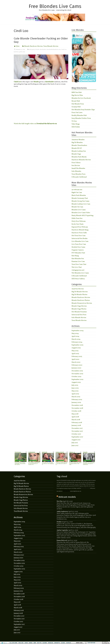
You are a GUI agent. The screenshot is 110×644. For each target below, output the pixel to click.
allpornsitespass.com (78, 480)
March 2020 (76, 362)
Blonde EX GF (77, 148)
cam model (71, 486)
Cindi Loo (64, 50)
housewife (67, 486)
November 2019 (77, 374)
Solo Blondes (76, 171)
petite (21, 52)
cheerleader (43, 50)
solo (88, 482)
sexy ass (84, 482)
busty (73, 482)
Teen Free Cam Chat (79, 264)
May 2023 (75, 351)
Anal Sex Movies (78, 289)
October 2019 (76, 377)
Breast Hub (76, 101)
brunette (94, 480)
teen (24, 52)
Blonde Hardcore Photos (81, 300)
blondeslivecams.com (67, 480)
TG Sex (74, 121)
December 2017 (77, 428)
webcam (88, 484)
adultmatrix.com (60, 484)
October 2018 (76, 411)
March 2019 (76, 397)
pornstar (86, 480)
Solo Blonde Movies (79, 318)
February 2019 (77, 400)
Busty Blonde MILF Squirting (82, 216)
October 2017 (76, 434)
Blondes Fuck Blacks (79, 157)
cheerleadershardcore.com (54, 50)
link (109, 618)
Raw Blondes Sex (78, 259)
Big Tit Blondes (77, 143)
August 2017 (76, 440)
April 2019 (75, 394)
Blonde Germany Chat (80, 198)
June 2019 (75, 388)
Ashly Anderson (62, 512)
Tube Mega (76, 124)
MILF (90, 486)
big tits (65, 484)
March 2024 (76, 339)
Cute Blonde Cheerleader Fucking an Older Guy (41, 40)
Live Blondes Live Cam (80, 241)
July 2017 (75, 443)
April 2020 (75, 359)
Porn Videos (76, 163)
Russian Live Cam (78, 261)
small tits (79, 488)
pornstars (76, 486)
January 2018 (76, 425)
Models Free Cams (78, 247)
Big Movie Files (77, 95)
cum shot (63, 486)
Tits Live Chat (77, 267)
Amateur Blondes (78, 140)
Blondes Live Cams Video (81, 213)
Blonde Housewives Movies (82, 303)
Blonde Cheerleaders (79, 145)
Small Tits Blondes (78, 168)
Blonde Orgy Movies (79, 306)
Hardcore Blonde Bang (80, 230)
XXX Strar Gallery (78, 279)
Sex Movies (76, 166)
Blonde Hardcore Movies (33, 46)
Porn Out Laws (77, 113)
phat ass (61, 491)
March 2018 (76, 420)
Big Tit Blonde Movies (80, 292)
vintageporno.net (78, 270)
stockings (74, 488)
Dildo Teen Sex (77, 218)
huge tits (59, 480)
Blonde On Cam (77, 207)
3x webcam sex (77, 190)
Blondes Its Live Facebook (81, 98)
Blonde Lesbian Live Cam (81, 204)
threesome (93, 484)
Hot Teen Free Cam (79, 236)
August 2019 (76, 382)
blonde (37, 50)
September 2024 (77, 331)
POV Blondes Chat (78, 253)
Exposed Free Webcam (80, 227)
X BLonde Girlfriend (79, 177)
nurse (58, 491)
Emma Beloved (62, 540)
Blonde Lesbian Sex (79, 151)
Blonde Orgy (76, 154)
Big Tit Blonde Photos (79, 295)
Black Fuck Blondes (79, 195)
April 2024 (75, 336)
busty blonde (69, 482)
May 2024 (75, 333)
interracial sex (92, 482)
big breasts (82, 486)
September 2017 (77, 437)
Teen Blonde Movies (51, 46)
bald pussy (32, 50)
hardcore (16, 52)
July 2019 (75, 385)
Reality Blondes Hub (79, 115)
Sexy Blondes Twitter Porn (81, 118)
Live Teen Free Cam (79, 244)
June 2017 (75, 446)
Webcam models (67, 497)
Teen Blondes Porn (78, 174)
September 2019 (77, 379)
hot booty (72, 484)
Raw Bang (75, 256)
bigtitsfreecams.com (77, 491)
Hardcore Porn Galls (79, 233)
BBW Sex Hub (77, 92)
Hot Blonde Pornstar (79, 312)
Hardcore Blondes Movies (81, 160)
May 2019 (75, 391)
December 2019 (77, 371)
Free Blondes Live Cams (55, 6)
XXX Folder (76, 127)
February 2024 (77, 342)
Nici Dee (60, 501)
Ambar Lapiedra (62, 530)
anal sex (90, 480)
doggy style (61, 482)
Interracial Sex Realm (80, 239)
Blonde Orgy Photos (79, 309)
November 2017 (77, 431)
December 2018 (77, 405)
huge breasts (62, 488)
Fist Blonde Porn (78, 104)
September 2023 (77, 345)
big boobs (86, 486)
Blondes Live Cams (79, 210)
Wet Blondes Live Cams (80, 273)
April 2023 (75, 354)
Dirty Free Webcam (79, 221)
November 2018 (77, 408)
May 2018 (75, 414)
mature (72, 491)
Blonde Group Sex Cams (80, 201)
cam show (77, 484)
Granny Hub (76, 107)
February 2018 (77, 423)
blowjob (93, 486)
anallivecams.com (79, 482)
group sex (66, 488)
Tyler (18, 46)
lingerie (59, 486)
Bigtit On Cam (77, 193)
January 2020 (76, 368)
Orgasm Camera (78, 250)
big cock (70, 488)
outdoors (65, 482)
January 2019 (76, 402)
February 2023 (77, 356)
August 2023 (76, 348)
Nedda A (60, 522)
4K (57, 482)
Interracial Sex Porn (79, 315)
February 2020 (77, 365)
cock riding (82, 484)
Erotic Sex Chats (77, 224)
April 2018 (75, 417)
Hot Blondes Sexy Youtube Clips (83, 110)
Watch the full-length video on (35, 124)
